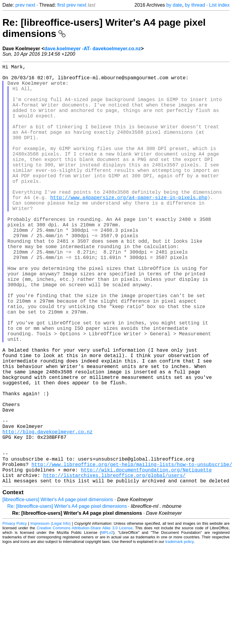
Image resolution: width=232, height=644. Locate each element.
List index (219, 5)
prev (20, 5)
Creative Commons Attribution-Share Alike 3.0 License (85, 621)
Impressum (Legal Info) (50, 617)
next (31, 5)
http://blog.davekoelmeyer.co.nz (48, 514)
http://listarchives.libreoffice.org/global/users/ (114, 567)
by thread (195, 5)
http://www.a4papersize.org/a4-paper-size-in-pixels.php (129, 228)
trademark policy (179, 635)
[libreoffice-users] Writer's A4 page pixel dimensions (58, 593)
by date (174, 5)
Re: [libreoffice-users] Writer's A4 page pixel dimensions (67, 599)
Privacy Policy (15, 617)
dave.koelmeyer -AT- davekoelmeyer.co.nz (93, 49)
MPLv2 (107, 626)
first (61, 5)
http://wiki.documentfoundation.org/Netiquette (146, 560)
